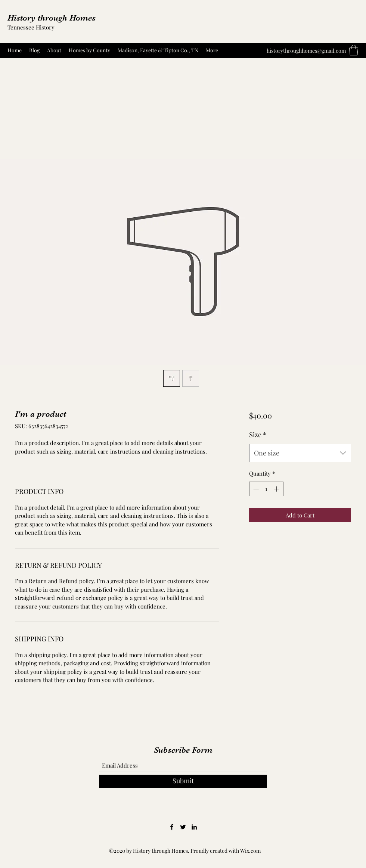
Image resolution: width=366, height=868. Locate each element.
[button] (354, 50)
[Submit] (183, 781)
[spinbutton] (266, 489)
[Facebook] (172, 827)
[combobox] (300, 453)
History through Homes (52, 18)
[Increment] (277, 489)
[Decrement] (255, 489)
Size (258, 435)
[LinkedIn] (194, 827)
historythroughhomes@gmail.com (306, 51)
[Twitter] (183, 827)
